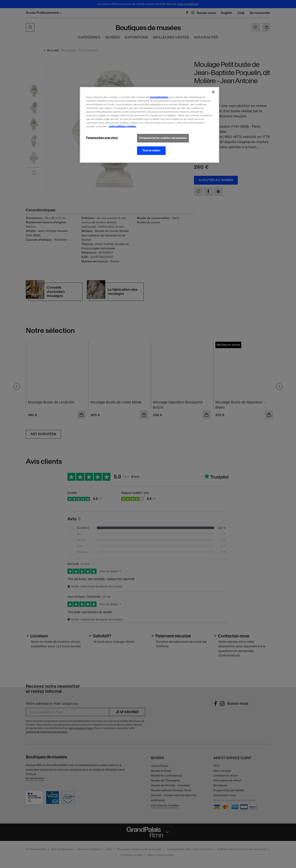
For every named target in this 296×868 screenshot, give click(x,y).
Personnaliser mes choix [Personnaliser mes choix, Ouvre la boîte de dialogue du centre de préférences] (102, 138)
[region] (150, 125)
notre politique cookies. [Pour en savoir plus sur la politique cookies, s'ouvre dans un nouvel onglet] (122, 126)
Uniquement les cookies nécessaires (163, 138)
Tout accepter (151, 150)
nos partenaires (159, 97)
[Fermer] (213, 92)
